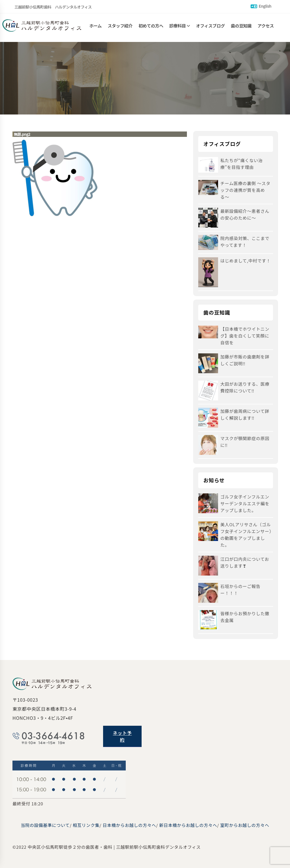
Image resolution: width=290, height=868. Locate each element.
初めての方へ (151, 28)
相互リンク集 (86, 825)
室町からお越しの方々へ (245, 825)
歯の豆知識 (241, 28)
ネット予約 (122, 736)
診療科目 (178, 28)
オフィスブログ (210, 28)
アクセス (266, 28)
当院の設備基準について (45, 825)
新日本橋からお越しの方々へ (188, 825)
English (261, 6)
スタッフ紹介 (120, 28)
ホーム (96, 28)
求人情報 (98, 56)
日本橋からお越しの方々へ (129, 825)
